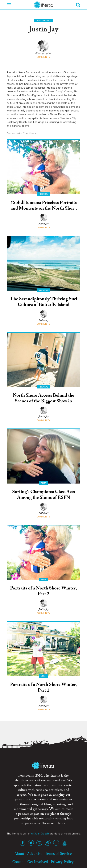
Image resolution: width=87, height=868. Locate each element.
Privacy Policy (62, 862)
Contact (19, 862)
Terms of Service (58, 854)
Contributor (43, 21)
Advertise (35, 854)
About (19, 854)
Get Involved (38, 862)
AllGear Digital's (40, 834)
